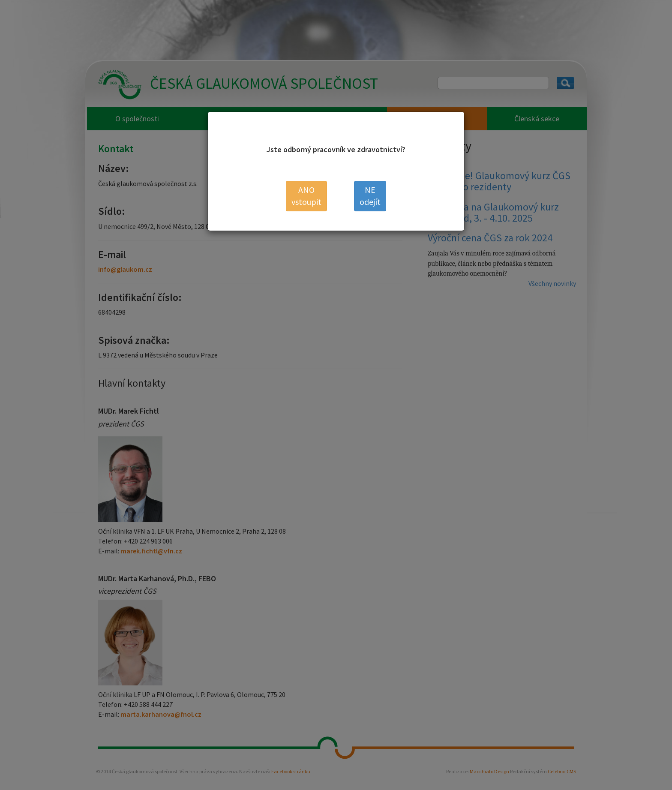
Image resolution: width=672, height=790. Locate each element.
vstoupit (306, 196)
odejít (370, 196)
